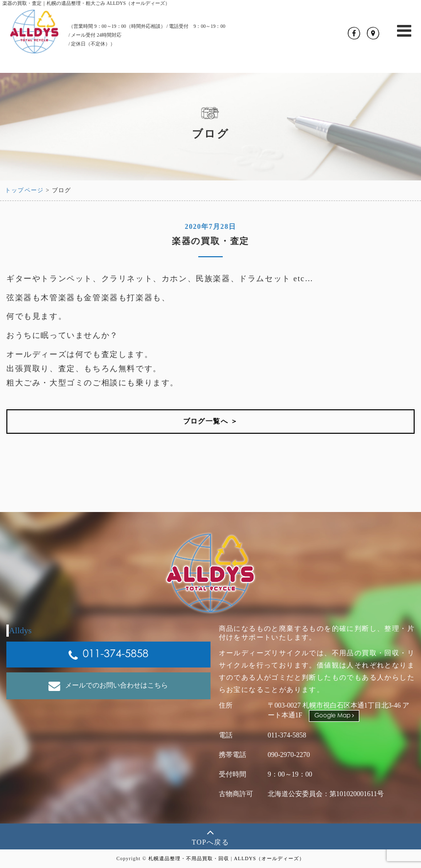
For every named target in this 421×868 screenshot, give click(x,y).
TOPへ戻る (211, 836)
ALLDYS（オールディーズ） (269, 858)
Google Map (334, 716)
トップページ (24, 190)
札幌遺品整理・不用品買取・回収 (189, 858)
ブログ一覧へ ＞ (211, 421)
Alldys (20, 630)
